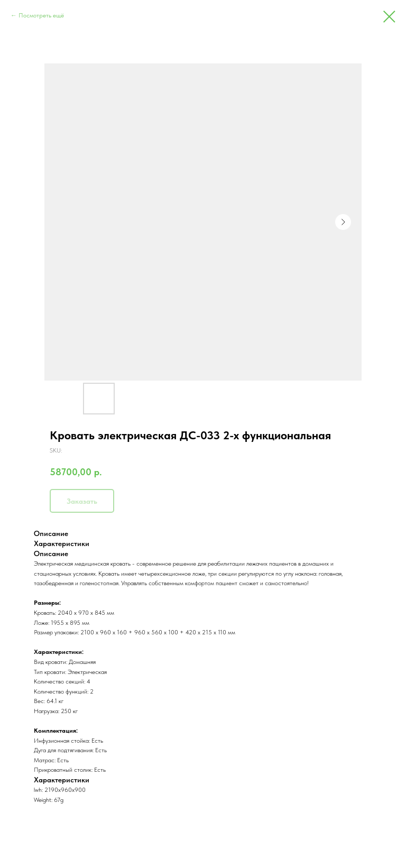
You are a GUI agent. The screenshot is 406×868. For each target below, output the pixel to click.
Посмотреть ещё (41, 15)
